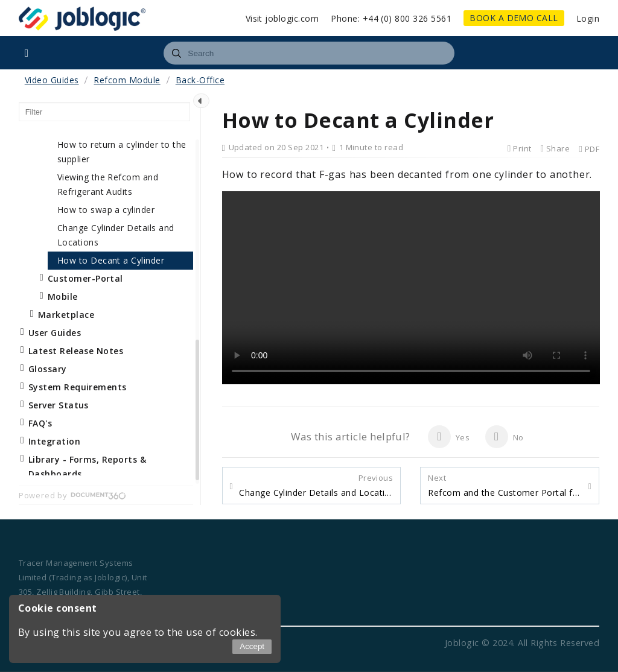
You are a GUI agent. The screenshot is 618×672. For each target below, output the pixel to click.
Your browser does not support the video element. (411, 288)
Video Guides (52, 80)
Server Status (59, 405)
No (504, 437)
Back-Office (200, 80)
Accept (252, 646)
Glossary (48, 369)
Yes (449, 437)
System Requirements (78, 387)
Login (588, 18)
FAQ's (40, 423)
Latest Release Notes (76, 351)
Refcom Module (127, 80)
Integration (54, 441)
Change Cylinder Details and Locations (316, 486)
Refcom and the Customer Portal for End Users (505, 486)
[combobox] (309, 53)
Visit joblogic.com (282, 18)
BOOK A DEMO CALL (514, 18)
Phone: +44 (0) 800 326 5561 (391, 18)
